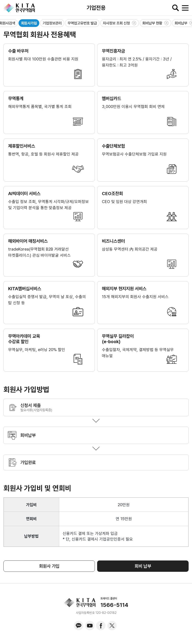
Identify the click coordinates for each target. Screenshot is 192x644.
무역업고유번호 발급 (82, 23)
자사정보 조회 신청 (120, 23)
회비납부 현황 (156, 23)
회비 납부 (143, 566)
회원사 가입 (49, 566)
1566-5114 (114, 605)
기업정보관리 (52, 23)
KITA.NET (19, 8)
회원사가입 (29, 23)
